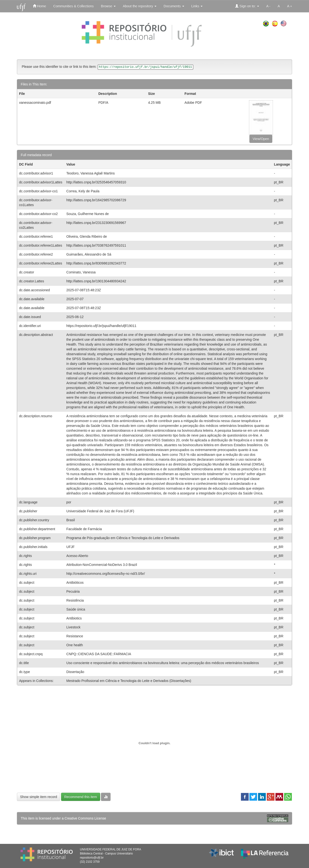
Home (39, 6)
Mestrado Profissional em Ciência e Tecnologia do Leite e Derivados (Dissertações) (129, 681)
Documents (174, 6)
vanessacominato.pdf (35, 103)
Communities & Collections (74, 6)
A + (290, 6)
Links (197, 6)
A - (268, 6)
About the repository (140, 6)
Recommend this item (81, 797)
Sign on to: (247, 6)
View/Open (261, 139)
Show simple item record (39, 797)
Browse (108, 6)
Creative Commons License (85, 818)
